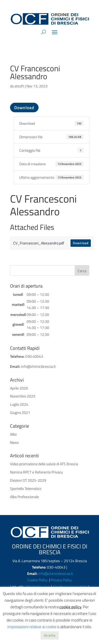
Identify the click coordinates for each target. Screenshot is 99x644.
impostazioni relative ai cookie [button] (32, 627)
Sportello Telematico (26, 488)
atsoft (19, 86)
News (15, 442)
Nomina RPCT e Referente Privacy (36, 472)
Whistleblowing (37, 587)
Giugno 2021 (20, 412)
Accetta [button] (50, 635)
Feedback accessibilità (71, 587)
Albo (13, 434)
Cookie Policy (38, 580)
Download (24, 108)
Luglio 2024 (19, 404)
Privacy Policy (61, 580)
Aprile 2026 (19, 388)
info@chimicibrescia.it (38, 366)
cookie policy (70, 607)
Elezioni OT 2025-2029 (28, 480)
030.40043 (34, 356)
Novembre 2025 (23, 396)
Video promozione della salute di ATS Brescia (44, 464)
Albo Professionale (24, 497)
